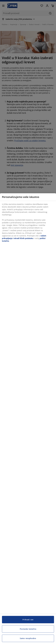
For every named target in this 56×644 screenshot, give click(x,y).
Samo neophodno (28, 638)
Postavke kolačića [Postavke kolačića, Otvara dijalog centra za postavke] (28, 629)
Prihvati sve (28, 620)
